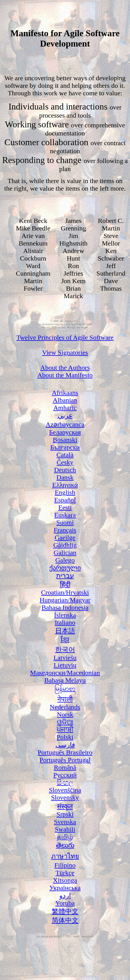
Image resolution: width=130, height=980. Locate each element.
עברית (65, 576)
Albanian (65, 400)
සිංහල (65, 782)
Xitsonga (65, 880)
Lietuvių (65, 665)
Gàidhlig (65, 545)
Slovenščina (65, 790)
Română (65, 767)
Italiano (65, 622)
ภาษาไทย (65, 856)
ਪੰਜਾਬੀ (65, 729)
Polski (65, 737)
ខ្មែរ (65, 639)
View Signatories (65, 352)
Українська (65, 888)
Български (65, 447)
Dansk (65, 477)
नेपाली (65, 699)
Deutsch (65, 470)
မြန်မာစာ (65, 689)
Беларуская (65, 432)
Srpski (65, 814)
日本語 (65, 631)
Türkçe (65, 873)
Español (65, 500)
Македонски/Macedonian (65, 673)
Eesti (65, 507)
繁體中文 (65, 911)
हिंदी (65, 585)
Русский (65, 775)
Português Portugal (65, 760)
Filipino (65, 865)
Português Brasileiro (65, 752)
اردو (65, 896)
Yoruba (65, 903)
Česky (65, 462)
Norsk (65, 714)
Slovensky (65, 797)
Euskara (65, 515)
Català (65, 455)
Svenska (65, 822)
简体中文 (65, 920)
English (65, 492)
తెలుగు (65, 845)
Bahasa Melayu (65, 680)
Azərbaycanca (65, 424)
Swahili (65, 829)
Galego (65, 560)
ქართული (65, 568)
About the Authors (65, 368)
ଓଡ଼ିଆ (65, 722)
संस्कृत (65, 806)
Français (65, 530)
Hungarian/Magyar (65, 600)
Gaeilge (65, 538)
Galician (65, 553)
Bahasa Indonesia (65, 607)
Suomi (65, 522)
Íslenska (65, 615)
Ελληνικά (65, 485)
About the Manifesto (65, 375)
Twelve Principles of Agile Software (65, 337)
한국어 (65, 650)
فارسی (65, 745)
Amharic (65, 408)
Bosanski (65, 440)
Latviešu (65, 658)
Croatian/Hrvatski (65, 592)
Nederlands (65, 707)
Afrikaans (65, 393)
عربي (65, 415)
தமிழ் (65, 837)
